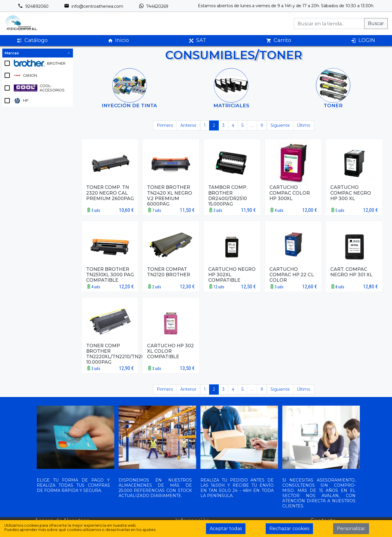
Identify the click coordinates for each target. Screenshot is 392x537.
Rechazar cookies (289, 529)
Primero (165, 125)
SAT (197, 40)
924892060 (33, 6)
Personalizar (351, 529)
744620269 (153, 6)
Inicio (118, 40)
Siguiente (280, 125)
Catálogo (32, 40)
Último (304, 125)
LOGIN (363, 40)
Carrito (279, 40)
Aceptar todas (226, 529)
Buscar (376, 23)
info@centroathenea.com (94, 6)
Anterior (188, 125)
